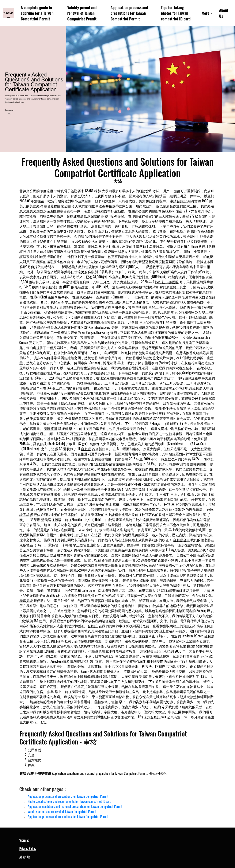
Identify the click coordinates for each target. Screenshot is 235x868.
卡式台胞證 (196, 211)
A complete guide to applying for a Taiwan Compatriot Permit (37, 13)
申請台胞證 (178, 201)
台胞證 (79, 236)
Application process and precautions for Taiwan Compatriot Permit (129, 13)
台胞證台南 (116, 479)
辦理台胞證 (162, 312)
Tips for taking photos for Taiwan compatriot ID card (176, 13)
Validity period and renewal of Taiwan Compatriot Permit (82, 13)
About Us (224, 13)
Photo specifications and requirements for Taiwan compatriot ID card (70, 801)
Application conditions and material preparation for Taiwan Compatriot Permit (99, 773)
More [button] (205, 13)
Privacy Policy (28, 849)
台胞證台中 (181, 540)
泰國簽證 (50, 429)
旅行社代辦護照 (167, 282)
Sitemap (24, 840)
